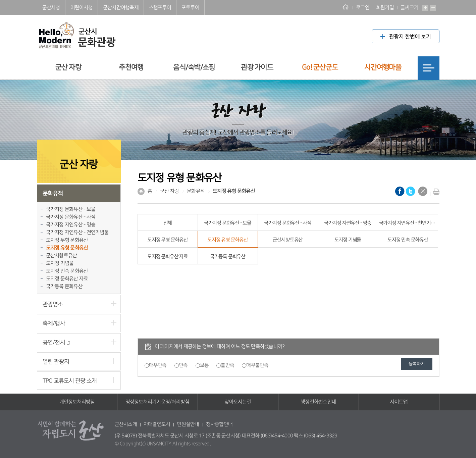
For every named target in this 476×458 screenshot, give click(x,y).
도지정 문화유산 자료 (67, 279)
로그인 (363, 8)
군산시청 (51, 8)
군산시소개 (126, 424)
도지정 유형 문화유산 (67, 248)
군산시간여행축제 (121, 8)
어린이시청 (82, 8)
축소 (433, 8)
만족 (183, 365)
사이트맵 (399, 402)
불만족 (227, 365)
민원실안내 (188, 424)
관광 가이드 (257, 67)
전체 (168, 223)
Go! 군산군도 (320, 67)
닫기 (423, 191)
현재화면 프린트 (435, 192)
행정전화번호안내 (318, 402)
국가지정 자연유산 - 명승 (71, 225)
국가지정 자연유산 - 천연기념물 (77, 232)
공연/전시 (56, 342)
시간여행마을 (383, 67)
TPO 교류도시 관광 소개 (70, 381)
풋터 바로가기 (0, 0)
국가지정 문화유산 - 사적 (71, 217)
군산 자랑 (68, 67)
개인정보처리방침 (77, 402)
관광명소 (53, 304)
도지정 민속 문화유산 (67, 271)
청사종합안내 (219, 424)
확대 (425, 8)
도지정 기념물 (60, 263)
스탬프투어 (160, 8)
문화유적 (53, 193)
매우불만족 (257, 365)
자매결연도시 (157, 424)
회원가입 (385, 8)
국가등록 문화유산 (64, 286)
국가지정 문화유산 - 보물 (71, 209)
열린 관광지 (56, 362)
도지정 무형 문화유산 (67, 240)
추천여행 (131, 67)
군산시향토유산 (62, 256)
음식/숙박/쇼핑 (194, 67)
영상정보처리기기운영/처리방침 (157, 402)
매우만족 (158, 365)
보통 (204, 365)
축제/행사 (54, 323)
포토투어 (190, 8)
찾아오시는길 (238, 402)
